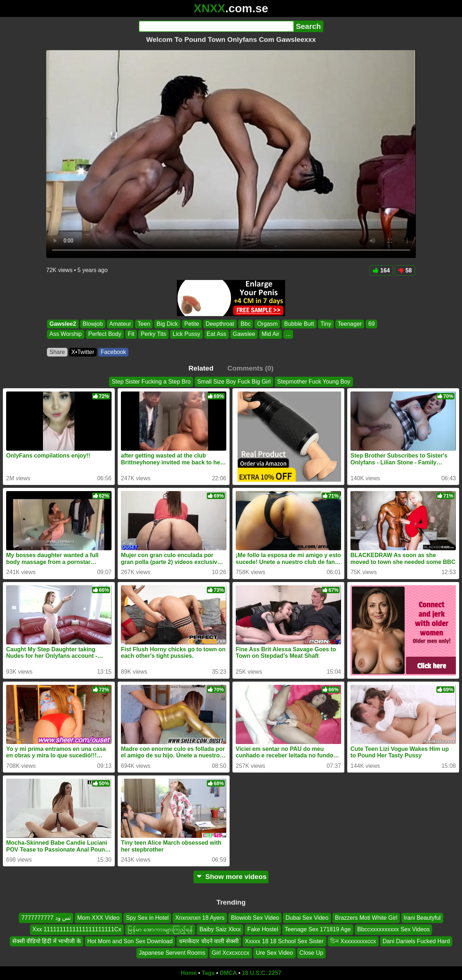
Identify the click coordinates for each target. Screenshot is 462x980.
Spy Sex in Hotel (147, 918)
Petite (192, 324)
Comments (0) (250, 368)
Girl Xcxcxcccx (231, 953)
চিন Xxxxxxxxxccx (353, 941)
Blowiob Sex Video (255, 918)
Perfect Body (105, 334)
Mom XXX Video (98, 918)
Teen (144, 324)
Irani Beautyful (422, 918)
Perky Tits (153, 334)
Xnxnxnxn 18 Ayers (200, 918)
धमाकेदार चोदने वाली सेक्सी (209, 941)
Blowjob (93, 324)
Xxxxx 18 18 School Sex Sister (284, 941)
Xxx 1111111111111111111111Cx (77, 929)
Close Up (311, 953)
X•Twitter (83, 352)
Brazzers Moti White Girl (366, 918)
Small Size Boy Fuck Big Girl (234, 382)
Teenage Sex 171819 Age (318, 929)
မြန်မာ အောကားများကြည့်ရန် (160, 929)
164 (382, 270)
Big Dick (167, 324)
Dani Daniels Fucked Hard (416, 941)
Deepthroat (220, 324)
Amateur (120, 324)
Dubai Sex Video (307, 918)
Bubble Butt (299, 324)
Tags (208, 973)
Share (57, 352)
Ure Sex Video (274, 953)
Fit (131, 334)
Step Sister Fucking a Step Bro (151, 382)
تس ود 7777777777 (46, 918)
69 (371, 324)
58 (405, 270)
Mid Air (271, 334)
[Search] (216, 26)
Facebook (113, 352)
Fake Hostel (263, 929)
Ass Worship (66, 334)
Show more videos (231, 877)
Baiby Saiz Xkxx (220, 929)
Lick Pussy (186, 334)
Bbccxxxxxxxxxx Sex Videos (394, 929)
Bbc (246, 324)
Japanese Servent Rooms (172, 953)
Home (189, 973)
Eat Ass (217, 334)
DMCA (228, 973)
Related (201, 368)
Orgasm (267, 324)
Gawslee (244, 334)
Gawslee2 (63, 324)
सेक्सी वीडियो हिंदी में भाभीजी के (47, 941)
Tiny (326, 324)
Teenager (350, 324)
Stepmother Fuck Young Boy (314, 382)
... (288, 334)
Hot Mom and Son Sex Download (130, 941)
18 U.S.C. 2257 (261, 973)
